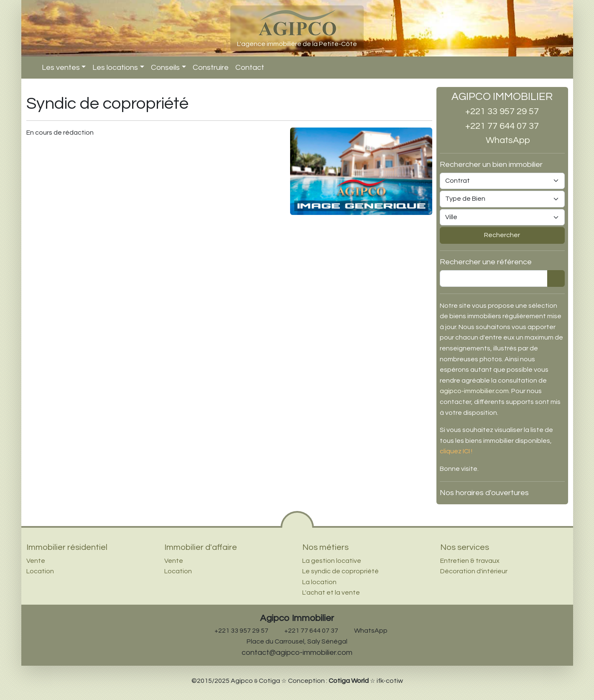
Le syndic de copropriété (340, 571)
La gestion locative (332, 561)
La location (319, 582)
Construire (211, 68)
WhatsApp (502, 140)
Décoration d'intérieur (474, 571)
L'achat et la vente (331, 593)
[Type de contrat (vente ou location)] (502, 181)
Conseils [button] (165, 68)
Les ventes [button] (61, 68)
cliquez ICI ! (456, 451)
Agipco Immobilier (297, 618)
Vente (36, 561)
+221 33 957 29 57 (502, 111)
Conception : (328, 681)
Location (40, 571)
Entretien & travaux (470, 561)
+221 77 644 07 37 (502, 126)
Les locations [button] (115, 68)
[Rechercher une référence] (494, 278)
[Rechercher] (556, 278)
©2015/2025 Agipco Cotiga (236, 681)
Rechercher (502, 235)
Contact (250, 68)
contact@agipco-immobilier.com (297, 653)
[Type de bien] (502, 199)
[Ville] (502, 217)
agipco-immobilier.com (474, 391)
